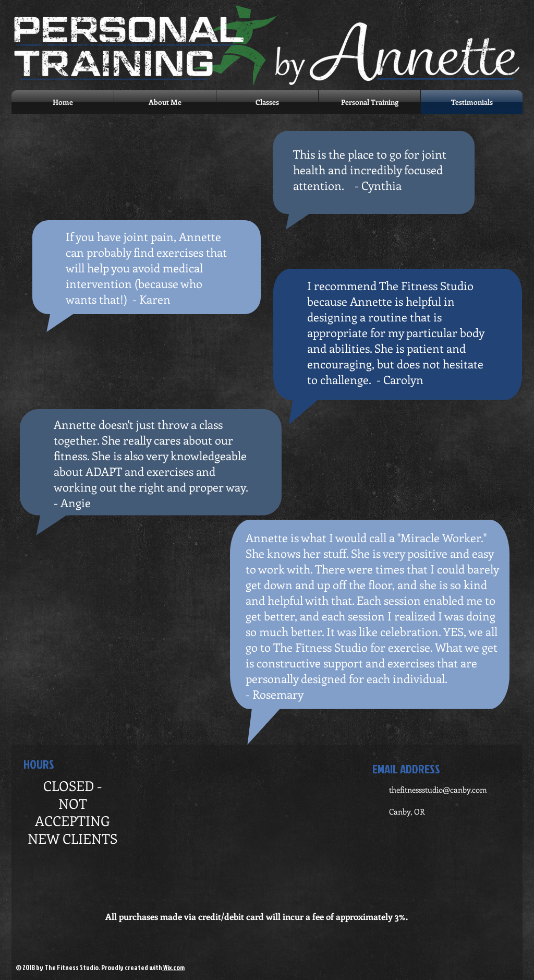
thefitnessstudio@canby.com (438, 790)
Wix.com (173, 967)
